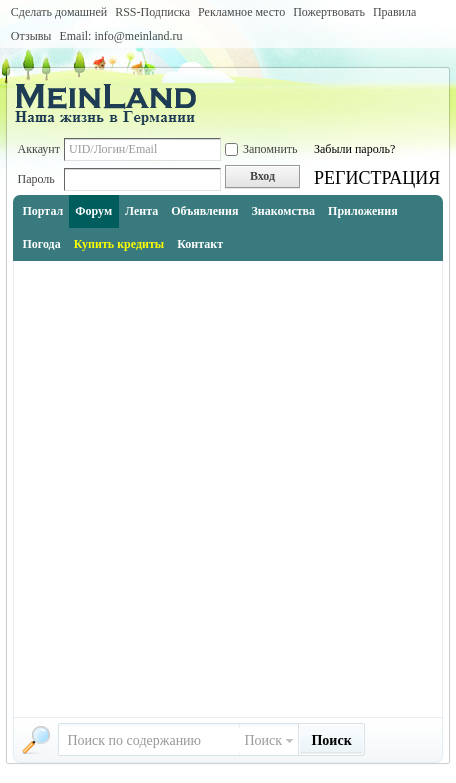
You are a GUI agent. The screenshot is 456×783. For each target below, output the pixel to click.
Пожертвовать (329, 12)
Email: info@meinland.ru (120, 36)
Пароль (35, 179)
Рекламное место (241, 12)
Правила (394, 12)
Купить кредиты (119, 244)
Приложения (363, 211)
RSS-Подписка (152, 12)
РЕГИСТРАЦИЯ (377, 178)
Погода (41, 244)
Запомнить (261, 149)
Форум (93, 211)
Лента (141, 211)
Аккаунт (38, 149)
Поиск (263, 740)
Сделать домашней (59, 12)
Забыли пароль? (354, 149)
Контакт (200, 244)
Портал (42, 211)
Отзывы (31, 36)
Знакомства (283, 211)
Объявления (204, 211)
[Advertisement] (228, 489)
